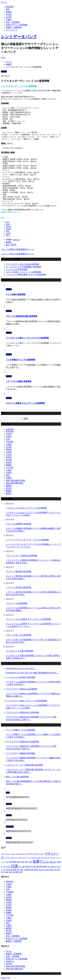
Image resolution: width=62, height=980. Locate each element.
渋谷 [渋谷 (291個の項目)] (18, 870)
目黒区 (9, 478)
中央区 (9, 434)
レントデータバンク (19, 37)
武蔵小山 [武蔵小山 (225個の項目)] (53, 867)
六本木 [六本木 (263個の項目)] (8, 867)
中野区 (9, 437)
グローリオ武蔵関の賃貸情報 (19, 524)
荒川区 (9, 488)
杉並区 (9, 462)
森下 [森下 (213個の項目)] (49, 867)
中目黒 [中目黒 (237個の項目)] (22, 862)
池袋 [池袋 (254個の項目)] (11, 870)
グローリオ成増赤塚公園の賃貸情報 (21, 316)
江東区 (9, 20)
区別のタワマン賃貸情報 (17, 25)
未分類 (9, 460)
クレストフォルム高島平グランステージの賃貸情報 (28, 619)
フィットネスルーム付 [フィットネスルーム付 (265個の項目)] (33, 858)
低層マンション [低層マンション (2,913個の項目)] (45, 861)
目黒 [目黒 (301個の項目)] (32, 870)
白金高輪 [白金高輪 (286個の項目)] (26, 870)
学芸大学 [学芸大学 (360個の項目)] (28, 867)
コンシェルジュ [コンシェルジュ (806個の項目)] (19, 854)
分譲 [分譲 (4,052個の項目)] (14, 866)
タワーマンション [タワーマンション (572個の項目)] (36, 854)
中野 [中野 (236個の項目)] (26, 862)
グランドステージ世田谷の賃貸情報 (21, 556)
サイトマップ (12, 30)
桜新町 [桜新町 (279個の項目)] (45, 867)
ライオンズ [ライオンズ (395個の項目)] (45, 858)
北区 (8, 439)
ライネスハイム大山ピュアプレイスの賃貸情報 (26, 508)
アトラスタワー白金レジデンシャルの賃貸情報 (26, 701)
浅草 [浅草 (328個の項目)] (14, 870)
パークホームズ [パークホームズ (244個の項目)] (20, 858)
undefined (10, 429)
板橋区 (4, 71)
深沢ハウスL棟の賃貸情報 (17, 777)
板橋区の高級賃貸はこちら (11, 212)
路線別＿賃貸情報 (14, 27)
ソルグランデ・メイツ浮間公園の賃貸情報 (24, 765)
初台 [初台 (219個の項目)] (20, 867)
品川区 (9, 17)
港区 (8, 9)
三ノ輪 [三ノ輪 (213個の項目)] (6, 862)
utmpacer (16, 240)
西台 (3, 218)
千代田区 (10, 442)
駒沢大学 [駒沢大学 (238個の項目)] (12, 872)
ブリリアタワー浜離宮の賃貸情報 (21, 753)
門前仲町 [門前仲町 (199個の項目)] (6, 872)
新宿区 (9, 12)
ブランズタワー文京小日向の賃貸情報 (22, 264)
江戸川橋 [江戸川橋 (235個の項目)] (6, 870)
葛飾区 (9, 491)
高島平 (14, 245)
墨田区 (9, 449)
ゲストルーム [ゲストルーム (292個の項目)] (6, 854)
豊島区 (9, 493)
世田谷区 (10, 7)
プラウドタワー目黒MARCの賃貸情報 (22, 712)
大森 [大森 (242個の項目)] (23, 867)
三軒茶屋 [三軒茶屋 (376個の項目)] (12, 862)
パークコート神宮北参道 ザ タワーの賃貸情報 (26, 275)
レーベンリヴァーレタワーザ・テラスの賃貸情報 (27, 540)
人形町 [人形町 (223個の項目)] (30, 862)
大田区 (9, 452)
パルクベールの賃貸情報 (17, 603)
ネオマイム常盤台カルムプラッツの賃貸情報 (25, 403)
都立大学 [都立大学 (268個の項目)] (53, 870)
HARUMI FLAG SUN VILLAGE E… (21, 668)
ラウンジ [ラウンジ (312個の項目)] (54, 858)
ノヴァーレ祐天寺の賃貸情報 (19, 587)
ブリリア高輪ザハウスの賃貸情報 (21, 730)
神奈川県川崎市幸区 (15, 483)
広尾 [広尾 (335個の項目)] (34, 867)
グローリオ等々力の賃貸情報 (19, 635)
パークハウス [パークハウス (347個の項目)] (9, 858)
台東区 (9, 444)
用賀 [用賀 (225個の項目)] (21, 870)
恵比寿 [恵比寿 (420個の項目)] (39, 867)
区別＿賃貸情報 (13, 22)
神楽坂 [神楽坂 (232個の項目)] (36, 870)
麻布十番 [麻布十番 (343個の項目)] (19, 872)
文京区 (9, 455)
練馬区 (9, 486)
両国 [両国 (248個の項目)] (18, 862)
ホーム (9, 951)
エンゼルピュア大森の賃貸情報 (20, 651)
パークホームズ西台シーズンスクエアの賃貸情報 (27, 338)
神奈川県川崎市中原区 (16, 481)
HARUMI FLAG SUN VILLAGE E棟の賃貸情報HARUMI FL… (32, 673)
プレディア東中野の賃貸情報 (19, 572)
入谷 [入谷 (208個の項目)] (4, 867)
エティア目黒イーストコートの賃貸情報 (23, 272)
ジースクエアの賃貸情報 (17, 269)
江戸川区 (10, 468)
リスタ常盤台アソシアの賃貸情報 (21, 360)
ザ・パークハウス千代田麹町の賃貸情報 (23, 267)
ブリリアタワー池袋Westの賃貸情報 (21, 689)
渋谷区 (9, 14)
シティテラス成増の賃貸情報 (19, 381)
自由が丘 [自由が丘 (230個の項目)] (42, 870)
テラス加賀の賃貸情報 (16, 294)
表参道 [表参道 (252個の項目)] (47, 870)
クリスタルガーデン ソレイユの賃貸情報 (19, 86)
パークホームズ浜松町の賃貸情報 (21, 677)
